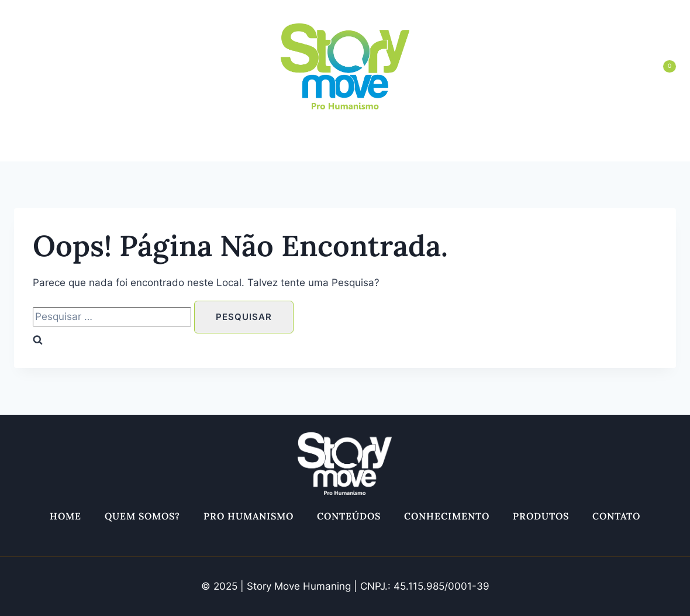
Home (67, 147)
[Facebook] (50, 67)
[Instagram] (24, 67)
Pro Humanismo (249, 147)
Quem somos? (144, 147)
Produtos (540, 147)
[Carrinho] (657, 66)
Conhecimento (446, 147)
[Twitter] (75, 67)
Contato (615, 147)
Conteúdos (349, 147)
